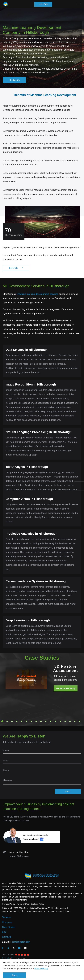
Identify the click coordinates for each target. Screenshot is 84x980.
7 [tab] (31, 721)
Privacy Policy (41, 969)
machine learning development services (38, 294)
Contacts (7, 937)
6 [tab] (27, 721)
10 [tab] (46, 721)
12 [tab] (56, 721)
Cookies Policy (37, 904)
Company (7, 922)
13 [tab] (60, 721)
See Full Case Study (66, 688)
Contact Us (15, 80)
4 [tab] (17, 721)
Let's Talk (43, 4)
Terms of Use (23, 904)
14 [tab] (65, 721)
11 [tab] (51, 721)
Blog (4, 932)
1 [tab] (2, 721)
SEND (68, 791)
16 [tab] (75, 721)
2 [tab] (7, 721)
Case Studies (9, 927)
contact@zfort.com (19, 856)
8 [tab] (36, 721)
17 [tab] (80, 721)
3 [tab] (12, 721)
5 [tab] (22, 721)
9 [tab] (41, 721)
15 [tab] (70, 721)
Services (7, 917)
